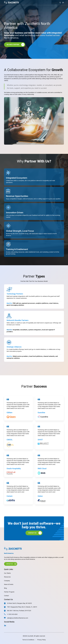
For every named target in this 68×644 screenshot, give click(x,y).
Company (7, 581)
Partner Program (9, 592)
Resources (7, 577)
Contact (6, 596)
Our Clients (7, 573)
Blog (5, 588)
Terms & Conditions (28, 640)
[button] (63, 3)
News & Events (9, 584)
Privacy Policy (41, 640)
